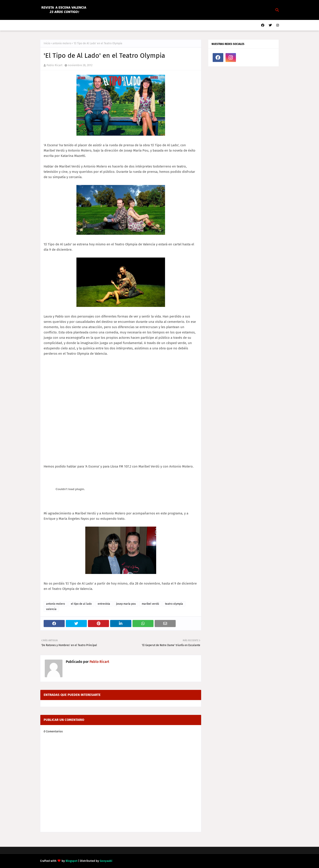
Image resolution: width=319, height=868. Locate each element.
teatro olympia (174, 604)
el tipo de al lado (81, 604)
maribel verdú (150, 604)
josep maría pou (126, 604)
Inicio (47, 43)
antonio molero (62, 43)
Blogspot (72, 861)
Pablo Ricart (54, 65)
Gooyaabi (106, 861)
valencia (51, 609)
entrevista (104, 604)
